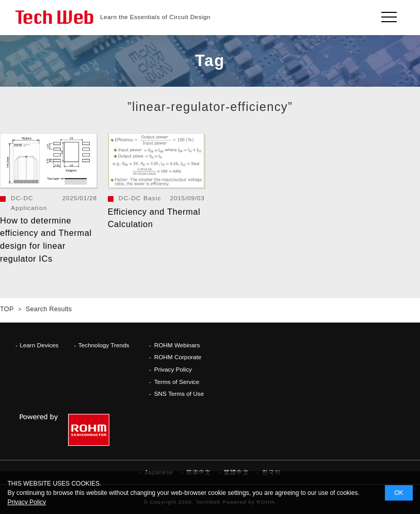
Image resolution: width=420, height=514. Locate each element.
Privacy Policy (173, 369)
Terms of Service (177, 382)
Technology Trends (104, 345)
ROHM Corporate (178, 357)
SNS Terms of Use (179, 393)
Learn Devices (39, 345)
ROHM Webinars (177, 345)
